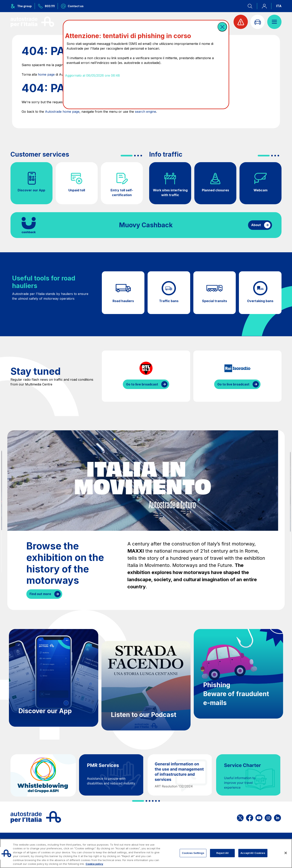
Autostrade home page (62, 112)
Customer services (40, 154)
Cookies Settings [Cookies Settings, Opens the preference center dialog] (193, 853)
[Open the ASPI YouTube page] (259, 817)
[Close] (286, 853)
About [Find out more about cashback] (256, 225)
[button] (222, 27)
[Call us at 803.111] (46, 6)
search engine (146, 112)
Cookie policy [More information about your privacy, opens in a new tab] (94, 864)
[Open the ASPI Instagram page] (268, 817)
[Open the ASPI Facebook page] (250, 817)
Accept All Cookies (253, 853)
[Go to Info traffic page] (258, 22)
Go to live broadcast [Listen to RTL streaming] (142, 384)
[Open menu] (274, 22)
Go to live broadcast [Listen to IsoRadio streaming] (233, 384)
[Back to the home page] (32, 22)
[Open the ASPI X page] (240, 817)
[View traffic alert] (241, 22)
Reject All (222, 853)
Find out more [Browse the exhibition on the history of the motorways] (40, 594)
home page (46, 74)
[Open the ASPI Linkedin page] (277, 817)
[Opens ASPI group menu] (23, 6)
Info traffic (166, 154)
